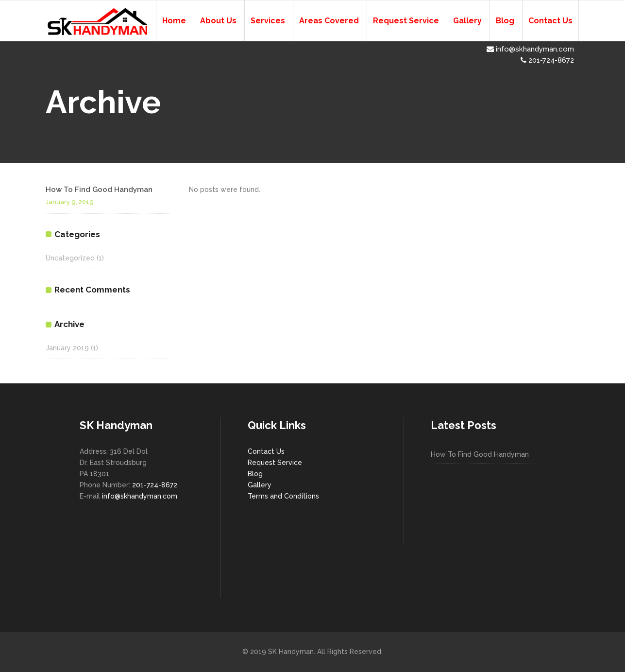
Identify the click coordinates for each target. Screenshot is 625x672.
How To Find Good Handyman (99, 190)
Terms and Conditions (283, 496)
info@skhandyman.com (530, 49)
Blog (255, 474)
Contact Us (266, 451)
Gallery (260, 485)
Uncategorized (70, 258)
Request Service (275, 463)
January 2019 (67, 348)
